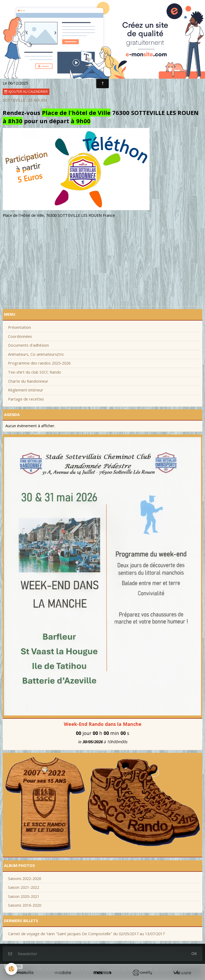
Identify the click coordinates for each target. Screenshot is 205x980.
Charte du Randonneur (28, 381)
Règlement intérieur (26, 390)
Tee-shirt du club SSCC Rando (35, 372)
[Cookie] (11, 969)
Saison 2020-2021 (24, 896)
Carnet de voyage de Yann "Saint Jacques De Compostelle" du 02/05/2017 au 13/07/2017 (86, 934)
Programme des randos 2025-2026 (39, 363)
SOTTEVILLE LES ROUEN (25, 100)
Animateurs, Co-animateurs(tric (36, 354)
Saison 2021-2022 (24, 887)
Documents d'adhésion (28, 345)
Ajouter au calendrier (26, 92)
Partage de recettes (26, 399)
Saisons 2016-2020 (25, 905)
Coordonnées (20, 336)
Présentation (19, 327)
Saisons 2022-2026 (25, 879)
